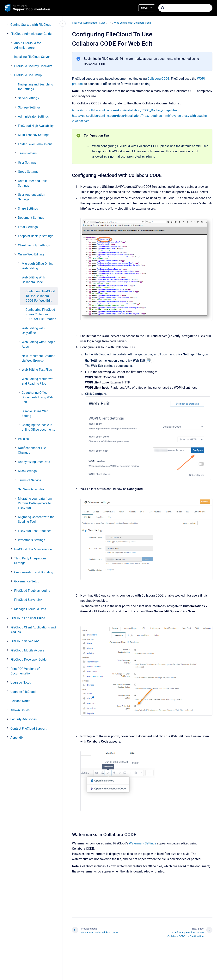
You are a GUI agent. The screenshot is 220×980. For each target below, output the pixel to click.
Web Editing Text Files (37, 370)
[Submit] (163, 8)
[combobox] (185, 8)
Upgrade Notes (21, 682)
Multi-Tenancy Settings (34, 135)
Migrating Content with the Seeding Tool (36, 519)
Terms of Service (30, 480)
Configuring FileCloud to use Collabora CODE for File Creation (41, 314)
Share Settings (28, 209)
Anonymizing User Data (34, 462)
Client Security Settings (34, 245)
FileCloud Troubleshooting (32, 591)
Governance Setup (27, 581)
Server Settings (28, 98)
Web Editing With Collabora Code (33, 280)
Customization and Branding (34, 572)
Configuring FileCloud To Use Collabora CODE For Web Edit (40, 296)
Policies (23, 439)
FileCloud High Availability (36, 126)
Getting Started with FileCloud (31, 25)
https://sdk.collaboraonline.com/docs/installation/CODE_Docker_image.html (125, 110)
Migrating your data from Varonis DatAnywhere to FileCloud (35, 503)
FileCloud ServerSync (25, 641)
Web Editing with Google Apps (38, 344)
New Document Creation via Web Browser (38, 358)
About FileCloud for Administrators (27, 45)
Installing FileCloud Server (32, 57)
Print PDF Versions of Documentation (25, 671)
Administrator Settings (33, 117)
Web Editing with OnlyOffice (33, 331)
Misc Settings (27, 471)
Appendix (17, 738)
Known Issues (20, 710)
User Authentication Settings (32, 197)
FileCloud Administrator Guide (31, 34)
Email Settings (28, 227)
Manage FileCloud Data (30, 609)
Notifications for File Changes (32, 450)
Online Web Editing (31, 254)
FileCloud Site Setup (28, 75)
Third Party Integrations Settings (30, 561)
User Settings (27, 163)
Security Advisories (24, 719)
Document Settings (31, 218)
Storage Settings (29, 107)
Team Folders (27, 153)
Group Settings (28, 172)
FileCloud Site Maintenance (33, 549)
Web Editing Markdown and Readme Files (37, 381)
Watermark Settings (32, 540)
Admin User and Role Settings (32, 183)
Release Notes (20, 701)
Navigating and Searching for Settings (36, 87)
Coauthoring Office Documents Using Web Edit (37, 397)
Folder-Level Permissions (35, 144)
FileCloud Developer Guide (28, 659)
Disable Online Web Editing (35, 414)
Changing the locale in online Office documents (38, 427)
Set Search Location (32, 489)
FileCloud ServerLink (28, 600)
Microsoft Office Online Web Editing (37, 266)
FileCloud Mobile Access (27, 650)
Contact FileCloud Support (29, 729)
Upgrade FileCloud (23, 692)
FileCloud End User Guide (28, 618)
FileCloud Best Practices (35, 531)
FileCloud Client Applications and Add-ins (33, 630)
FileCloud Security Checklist (33, 66)
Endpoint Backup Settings (36, 236)
